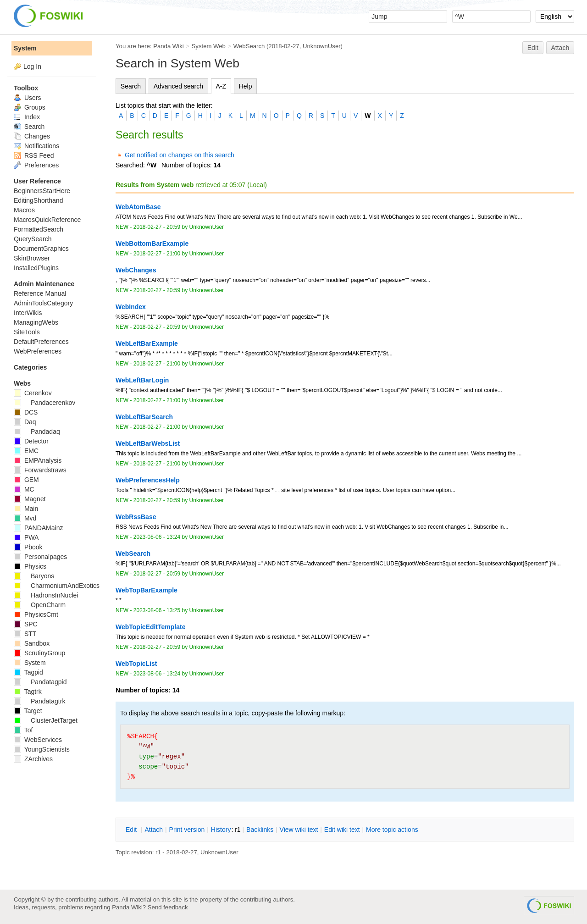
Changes (32, 136)
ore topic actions (392, 830)
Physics (30, 566)
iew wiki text (299, 830)
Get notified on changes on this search (180, 155)
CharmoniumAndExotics (57, 586)
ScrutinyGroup (39, 653)
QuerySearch (33, 239)
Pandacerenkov (44, 403)
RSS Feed (34, 155)
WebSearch (249, 46)
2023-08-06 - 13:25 (157, 610)
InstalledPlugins (36, 268)
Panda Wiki (169, 46)
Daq (25, 422)
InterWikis (28, 313)
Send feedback (168, 907)
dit (132, 830)
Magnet (30, 499)
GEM (26, 480)
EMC (26, 451)
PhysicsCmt (36, 614)
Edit (533, 48)
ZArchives (33, 759)
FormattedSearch (39, 229)
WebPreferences (38, 351)
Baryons (34, 576)
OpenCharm (40, 605)
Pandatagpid (40, 682)
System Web (209, 46)
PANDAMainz (38, 528)
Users (27, 98)
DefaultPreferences (41, 342)
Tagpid (28, 672)
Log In (32, 66)
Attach (560, 48)
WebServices (38, 740)
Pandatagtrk (39, 701)
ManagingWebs (36, 322)
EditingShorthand (38, 200)
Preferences (36, 165)
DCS (26, 412)
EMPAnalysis (38, 460)
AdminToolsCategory (43, 303)
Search (131, 86)
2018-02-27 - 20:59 (157, 227)
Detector (31, 441)
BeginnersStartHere (42, 191)
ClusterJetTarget (46, 720)
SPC (26, 624)
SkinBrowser (32, 258)
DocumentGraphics (41, 249)
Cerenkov (33, 393)
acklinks (260, 830)
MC (24, 489)
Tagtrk (28, 692)
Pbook (28, 547)
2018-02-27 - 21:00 (157, 254)
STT (25, 634)
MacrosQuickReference (47, 220)
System (25, 48)
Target (28, 711)
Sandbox (32, 643)
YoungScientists (42, 749)
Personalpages (40, 557)
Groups (30, 107)
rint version (187, 830)
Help (246, 86)
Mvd (25, 518)
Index (27, 117)
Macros (24, 210)
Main (26, 509)
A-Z (221, 86)
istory (221, 830)
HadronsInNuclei (46, 595)
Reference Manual (40, 293)
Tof (23, 730)
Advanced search (178, 86)
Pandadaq (37, 432)
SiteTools (27, 332)
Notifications (36, 146)
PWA (26, 537)
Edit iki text (342, 830)
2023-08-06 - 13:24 (157, 537)
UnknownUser (322, 46)
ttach (154, 830)
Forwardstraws (40, 470)
